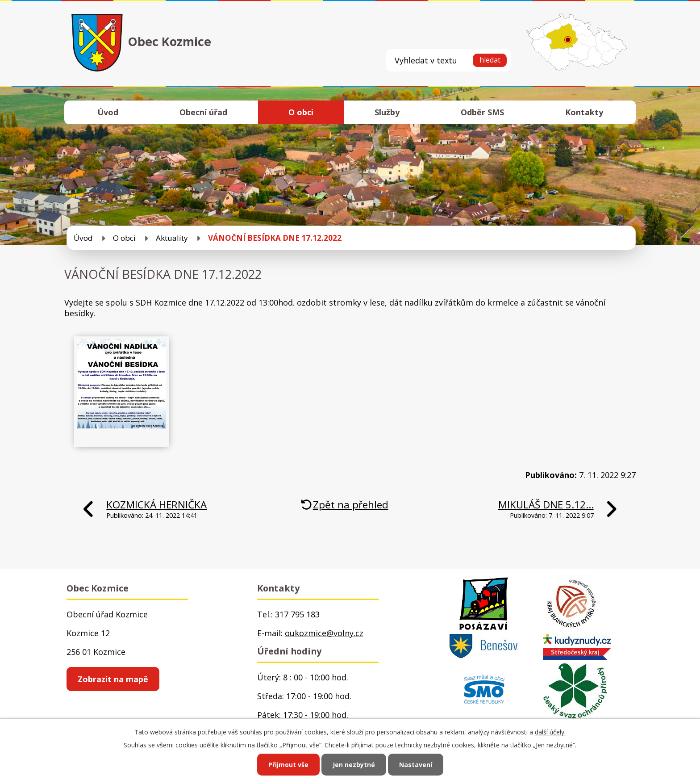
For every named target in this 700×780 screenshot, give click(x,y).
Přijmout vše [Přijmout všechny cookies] (288, 765)
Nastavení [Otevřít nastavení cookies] (416, 765)
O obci (301, 112)
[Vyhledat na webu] (448, 60)
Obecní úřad (203, 112)
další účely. (550, 732)
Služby (387, 112)
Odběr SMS (482, 112)
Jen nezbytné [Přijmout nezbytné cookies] (354, 765)
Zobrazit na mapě (113, 679)
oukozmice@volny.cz (324, 633)
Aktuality (172, 238)
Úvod (108, 112)
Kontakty (584, 112)
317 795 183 (297, 614)
